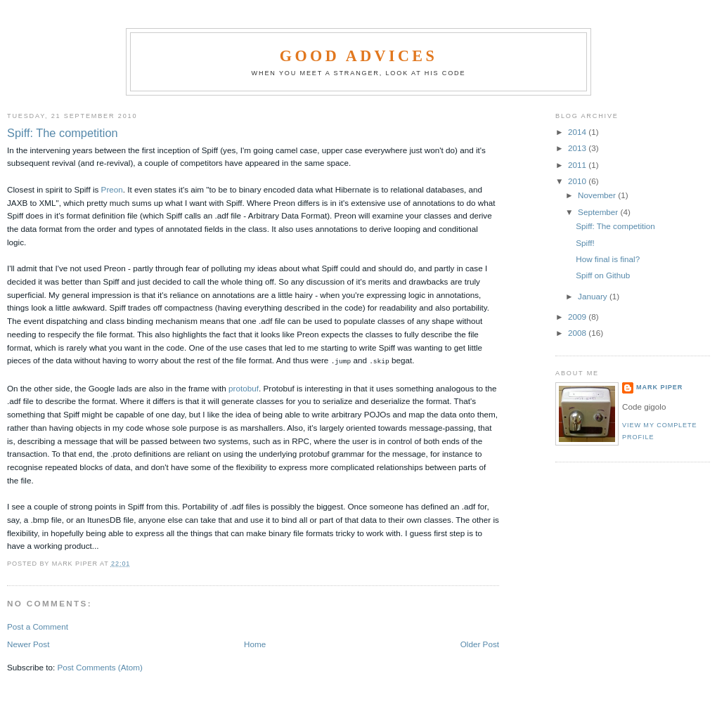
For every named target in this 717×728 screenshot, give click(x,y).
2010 (578, 181)
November (598, 195)
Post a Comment (38, 626)
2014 (578, 132)
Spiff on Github (603, 275)
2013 (578, 148)
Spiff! (585, 243)
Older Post (480, 643)
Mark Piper (659, 387)
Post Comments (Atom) (99, 667)
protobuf (244, 388)
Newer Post (28, 643)
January (594, 296)
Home (255, 643)
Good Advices (358, 56)
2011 (578, 165)
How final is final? (608, 259)
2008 (578, 333)
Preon (112, 189)
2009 (578, 317)
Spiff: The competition (63, 133)
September (599, 212)
